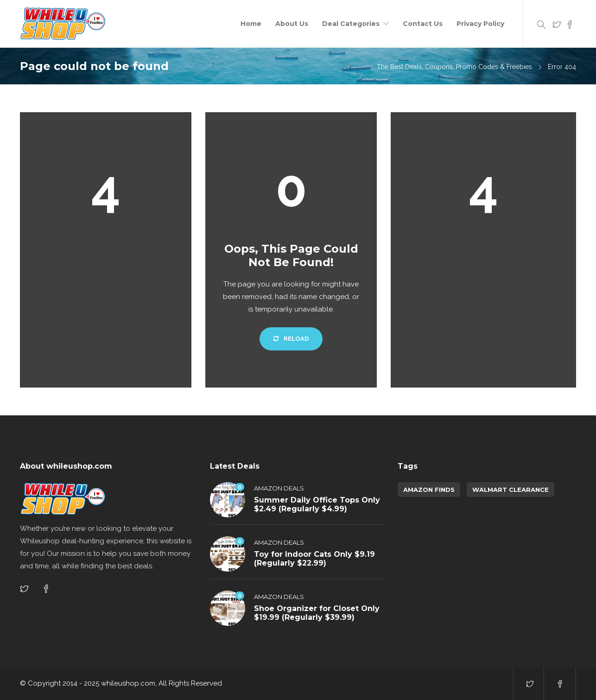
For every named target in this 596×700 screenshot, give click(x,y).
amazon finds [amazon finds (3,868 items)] (429, 490)
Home (251, 24)
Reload (291, 339)
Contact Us (423, 24)
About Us (292, 24)
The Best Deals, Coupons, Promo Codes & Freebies (454, 67)
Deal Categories (351, 24)
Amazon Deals (279, 488)
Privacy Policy (480, 24)
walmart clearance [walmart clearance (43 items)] (510, 490)
